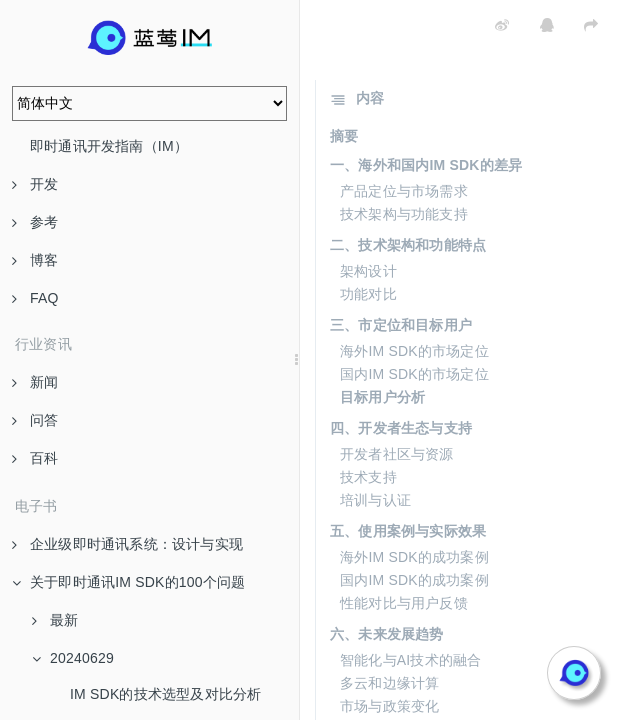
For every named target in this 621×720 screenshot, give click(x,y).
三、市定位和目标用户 (401, 325)
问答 (35, 420)
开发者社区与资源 (397, 454)
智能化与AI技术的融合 (410, 660)
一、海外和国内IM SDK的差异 (426, 165)
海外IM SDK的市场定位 (414, 351)
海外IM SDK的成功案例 (414, 557)
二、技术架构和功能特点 (408, 245)
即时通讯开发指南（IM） (109, 146)
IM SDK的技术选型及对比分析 (165, 694)
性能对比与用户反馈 (404, 603)
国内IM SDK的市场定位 (414, 374)
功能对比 (368, 294)
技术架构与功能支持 (404, 214)
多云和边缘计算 (389, 683)
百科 (35, 458)
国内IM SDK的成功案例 (414, 580)
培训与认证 (375, 500)
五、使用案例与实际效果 (408, 531)
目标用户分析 (382, 397)
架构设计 (368, 271)
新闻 (35, 382)
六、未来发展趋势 (387, 634)
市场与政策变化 (389, 706)
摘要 (344, 136)
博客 (35, 260)
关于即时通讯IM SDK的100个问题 (128, 582)
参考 (35, 222)
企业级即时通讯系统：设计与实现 (127, 544)
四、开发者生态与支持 (401, 428)
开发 (35, 184)
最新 (55, 620)
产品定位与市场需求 (404, 191)
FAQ (35, 298)
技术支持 (368, 477)
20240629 (73, 658)
